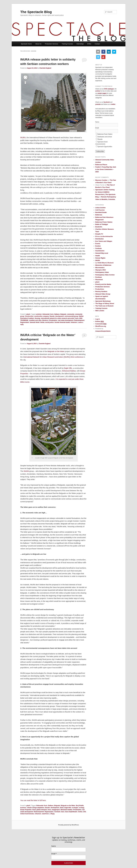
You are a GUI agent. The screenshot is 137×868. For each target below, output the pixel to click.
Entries (100, 321)
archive (98, 91)
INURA (23, 137)
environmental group (71, 316)
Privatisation (53, 320)
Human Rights (100, 258)
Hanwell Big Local (102, 253)
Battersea (99, 215)
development (60, 316)
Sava (63, 812)
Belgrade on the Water (56, 351)
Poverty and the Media (103, 284)
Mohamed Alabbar (69, 371)
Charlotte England (45, 68)
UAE (84, 812)
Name (54, 846)
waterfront (45, 814)
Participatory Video (102, 272)
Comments (101, 324)
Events (98, 244)
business (23, 808)
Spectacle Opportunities (105, 147)
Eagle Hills (68, 368)
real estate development (66, 320)
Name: (97, 122)
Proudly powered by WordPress (68, 825)
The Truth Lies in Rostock (104, 306)
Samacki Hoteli (35, 322)
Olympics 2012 (101, 270)
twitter (113, 104)
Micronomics (100, 268)
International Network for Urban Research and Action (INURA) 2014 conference (53, 357)
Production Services (52, 44)
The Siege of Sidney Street (105, 303)
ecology (82, 808)
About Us (38, 44)
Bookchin (99, 227)
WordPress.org (101, 326)
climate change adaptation (36, 808)
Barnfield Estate (101, 212)
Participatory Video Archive (105, 275)
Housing (37, 318)
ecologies (75, 808)
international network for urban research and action (58, 318)
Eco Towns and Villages (104, 241)
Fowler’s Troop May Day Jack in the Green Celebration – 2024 (106, 169)
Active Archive (101, 208)
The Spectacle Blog (36, 12)
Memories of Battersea (103, 265)
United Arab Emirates (27, 814)
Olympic (100, 139)
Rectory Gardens (101, 291)
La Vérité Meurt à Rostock (104, 263)
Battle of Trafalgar (102, 224)
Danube (52, 316)
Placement (99, 280)
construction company (42, 316)
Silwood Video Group (103, 294)
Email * (54, 854)
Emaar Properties (26, 810)
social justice (49, 322)
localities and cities (35, 320)
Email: (97, 128)
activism (39, 314)
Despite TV (99, 234)
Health (98, 256)
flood (34, 810)
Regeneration (25, 322)
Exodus (98, 246)
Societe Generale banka (62, 322)
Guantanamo (100, 251)
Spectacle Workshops (103, 301)
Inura (77, 318)
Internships (80, 44)
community (71, 314)
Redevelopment (79, 320)
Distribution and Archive (105, 137)
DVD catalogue (109, 89)
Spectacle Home (26, 44)
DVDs (89, 44)
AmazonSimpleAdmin (103, 331)
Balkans (57, 314)
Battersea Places (101, 165)
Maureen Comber (101, 180)
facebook (107, 102)
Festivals (99, 248)
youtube (98, 104)
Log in (98, 319)
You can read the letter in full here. (34, 800)
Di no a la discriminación (104, 236)
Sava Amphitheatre (71, 812)
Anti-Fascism (100, 210)
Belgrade (63, 314)
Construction (29, 316)
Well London (100, 311)
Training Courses (67, 44)
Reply (52, 814)
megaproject (56, 810)
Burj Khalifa (80, 806)
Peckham (99, 277)
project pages (102, 93)
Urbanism (74, 322)
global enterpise (42, 810)
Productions (100, 289)
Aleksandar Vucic (48, 314)
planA (28, 314)
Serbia (42, 322)
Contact (97, 44)
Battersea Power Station (105, 134)
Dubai (62, 808)
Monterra (45, 320)
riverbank (57, 812)
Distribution (100, 239)
